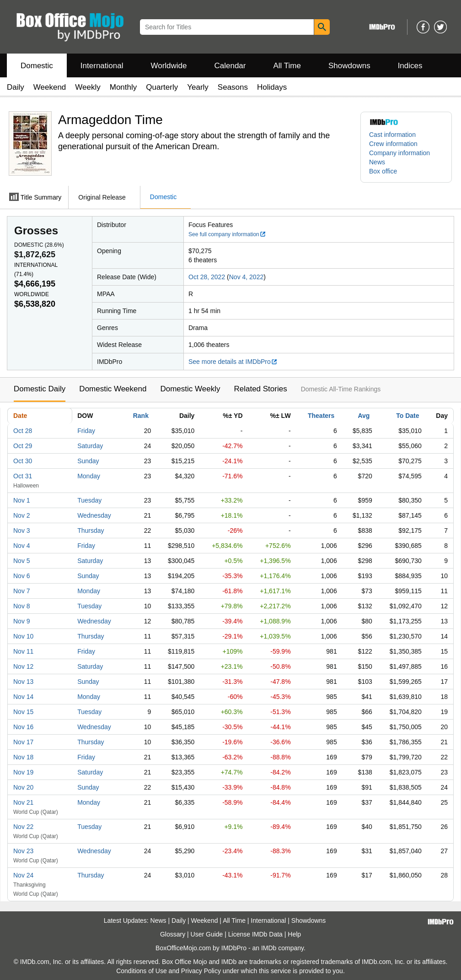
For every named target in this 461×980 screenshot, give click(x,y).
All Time (287, 66)
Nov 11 (23, 651)
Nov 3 (22, 531)
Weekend (50, 87)
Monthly (123, 87)
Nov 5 (22, 561)
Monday (89, 476)
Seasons (233, 87)
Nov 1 (22, 500)
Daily (16, 87)
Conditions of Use (142, 971)
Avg (364, 416)
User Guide (207, 934)
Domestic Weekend (113, 389)
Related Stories (260, 389)
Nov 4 (22, 546)
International (102, 66)
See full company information (227, 234)
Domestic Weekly (190, 389)
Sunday (88, 461)
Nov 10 (23, 636)
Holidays (272, 87)
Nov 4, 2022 (247, 277)
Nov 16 (23, 727)
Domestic (37, 66)
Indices (410, 66)
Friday (86, 431)
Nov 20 (23, 787)
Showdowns (349, 66)
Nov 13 (23, 682)
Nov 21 (23, 802)
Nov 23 (23, 851)
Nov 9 (22, 621)
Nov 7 (22, 591)
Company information (399, 153)
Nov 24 (23, 875)
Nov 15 (23, 712)
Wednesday (94, 515)
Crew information (393, 144)
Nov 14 (23, 697)
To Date (407, 416)
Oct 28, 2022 (207, 277)
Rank (141, 416)
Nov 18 (23, 757)
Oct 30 (23, 461)
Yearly (198, 87)
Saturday (90, 446)
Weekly (88, 87)
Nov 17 (23, 742)
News (377, 162)
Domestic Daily (40, 389)
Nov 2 (22, 515)
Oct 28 (23, 431)
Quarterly (162, 87)
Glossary (173, 934)
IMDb (269, 948)
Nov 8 (22, 606)
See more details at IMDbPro (233, 362)
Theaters (321, 416)
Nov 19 (23, 772)
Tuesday (89, 500)
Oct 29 (23, 446)
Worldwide (169, 66)
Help (294, 934)
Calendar (230, 66)
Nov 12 (23, 666)
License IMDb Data (255, 934)
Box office (383, 171)
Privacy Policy (201, 971)
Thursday (91, 531)
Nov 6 (22, 576)
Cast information (392, 135)
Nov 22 (23, 827)
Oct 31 (23, 476)
